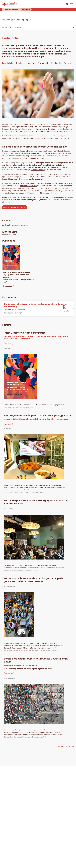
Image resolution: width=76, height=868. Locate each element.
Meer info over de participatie (14, 207)
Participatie (26, 10)
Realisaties (21, 63)
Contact (32, 63)
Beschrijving (8, 63)
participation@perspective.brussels (15, 225)
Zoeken (67, 4)
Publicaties (57, 63)
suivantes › (62, 746)
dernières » (70, 746)
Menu (71, 3)
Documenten (70, 63)
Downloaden (9, 286)
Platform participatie (10, 234)
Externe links (43, 63)
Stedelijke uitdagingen (12, 10)
